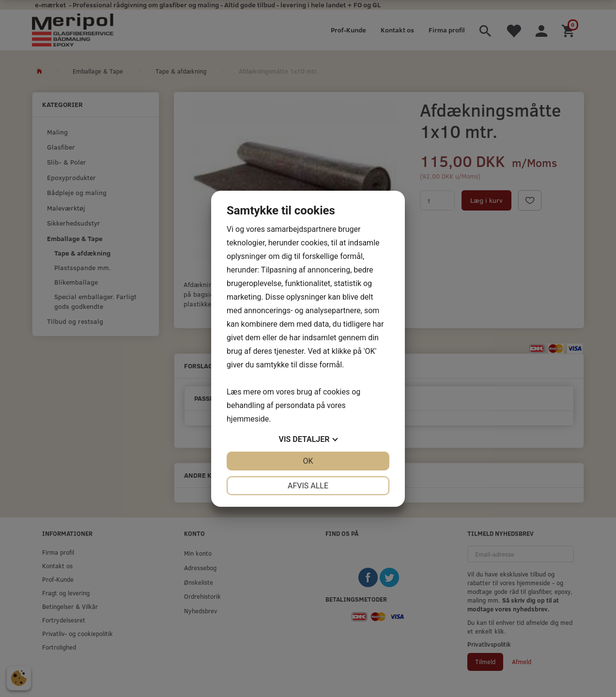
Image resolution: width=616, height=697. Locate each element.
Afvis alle (308, 486)
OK (308, 461)
